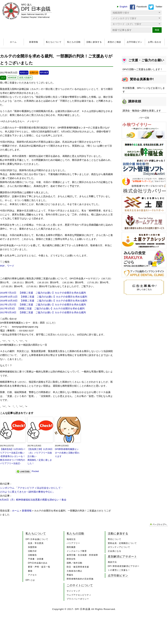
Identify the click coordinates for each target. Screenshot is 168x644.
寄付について (115, 539)
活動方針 (32, 551)
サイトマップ (73, 591)
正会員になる (115, 551)
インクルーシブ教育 (77, 551)
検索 (157, 30)
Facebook (142, 7)
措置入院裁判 (25, 78)
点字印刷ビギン (134, 42)
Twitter (159, 7)
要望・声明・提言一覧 (39, 567)
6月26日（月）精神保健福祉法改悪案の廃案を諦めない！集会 (33, 500)
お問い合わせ (155, 42)
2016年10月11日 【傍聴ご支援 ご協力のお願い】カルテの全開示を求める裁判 (44, 297)
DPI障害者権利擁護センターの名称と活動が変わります (67, 453)
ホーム (13, 42)
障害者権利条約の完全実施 (80, 579)
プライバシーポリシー (78, 599)
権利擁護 (44, 73)
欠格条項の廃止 (74, 571)
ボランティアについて (119, 547)
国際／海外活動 (74, 563)
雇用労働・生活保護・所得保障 (82, 555)
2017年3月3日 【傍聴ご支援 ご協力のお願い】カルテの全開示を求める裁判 (42, 309)
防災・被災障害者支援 (78, 567)
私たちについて (54, 42)
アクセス (32, 575)
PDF (2, 266)
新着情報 (34, 42)
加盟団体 (32, 547)
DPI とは (30, 580)
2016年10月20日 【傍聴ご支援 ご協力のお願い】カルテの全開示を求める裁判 (44, 301)
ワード (11, 266)
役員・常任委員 (36, 543)
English (124, 7)
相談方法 (112, 562)
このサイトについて (80, 585)
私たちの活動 (74, 42)
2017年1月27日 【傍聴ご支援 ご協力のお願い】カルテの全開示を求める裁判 (43, 305)
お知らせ (34, 73)
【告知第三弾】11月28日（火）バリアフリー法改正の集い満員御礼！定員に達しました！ (40, 456)
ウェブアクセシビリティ (79, 595)
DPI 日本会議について (37, 539)
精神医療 (12, 78)
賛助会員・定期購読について (122, 543)
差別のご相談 (114, 42)
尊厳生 (70, 575)
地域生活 (24, 73)
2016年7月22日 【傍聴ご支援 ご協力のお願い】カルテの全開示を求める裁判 (43, 293)
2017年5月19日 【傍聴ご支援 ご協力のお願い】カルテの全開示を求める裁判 (43, 312)
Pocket (35, 471)
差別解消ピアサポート (122, 556)
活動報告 (32, 555)
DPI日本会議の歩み (38, 563)
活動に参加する (94, 42)
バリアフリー (73, 543)
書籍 (30, 571)
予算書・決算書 (36, 559)
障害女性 (71, 559)
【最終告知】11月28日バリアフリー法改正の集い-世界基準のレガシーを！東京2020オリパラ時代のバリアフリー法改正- (13, 456)
